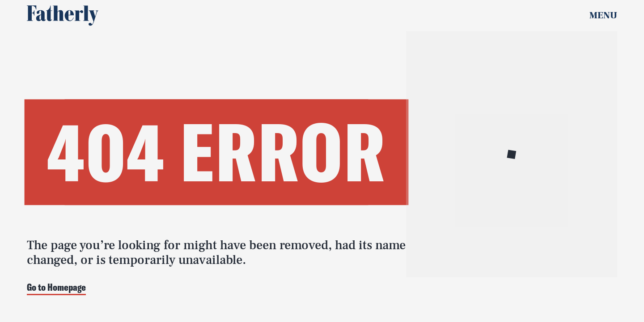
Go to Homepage (56, 288)
